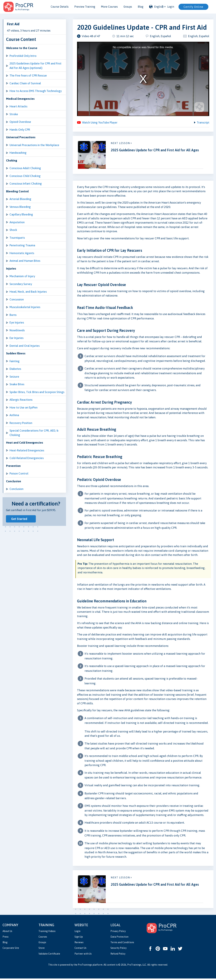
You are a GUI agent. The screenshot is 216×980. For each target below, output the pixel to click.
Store (42, 949)
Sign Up (79, 938)
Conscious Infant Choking (26, 184)
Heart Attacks (18, 106)
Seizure (14, 377)
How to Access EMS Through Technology (36, 91)
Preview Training (85, 7)
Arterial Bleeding (20, 199)
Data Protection (119, 938)
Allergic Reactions (21, 400)
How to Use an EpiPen (24, 407)
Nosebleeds (17, 330)
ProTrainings (85, 966)
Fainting (15, 361)
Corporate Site (11, 949)
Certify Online (193, 7)
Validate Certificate (49, 955)
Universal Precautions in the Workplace (34, 145)
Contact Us (80, 949)
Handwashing (18, 153)
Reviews (79, 944)
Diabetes (15, 369)
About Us (7, 933)
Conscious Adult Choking (25, 168)
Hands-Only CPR (20, 130)
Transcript (203, 123)
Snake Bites (17, 384)
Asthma (14, 415)
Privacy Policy (118, 933)
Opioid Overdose (20, 122)
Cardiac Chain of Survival (25, 83)
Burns (13, 315)
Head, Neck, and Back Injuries (28, 292)
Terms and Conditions (122, 944)
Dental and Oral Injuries (25, 346)
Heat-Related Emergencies (27, 450)
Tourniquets (17, 238)
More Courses (109, 7)
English (156, 7)
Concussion (17, 299)
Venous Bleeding (20, 207)
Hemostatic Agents (22, 253)
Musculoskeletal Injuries (25, 307)
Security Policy (119, 949)
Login (77, 933)
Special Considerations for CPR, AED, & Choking (34, 433)
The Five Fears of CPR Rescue (28, 75)
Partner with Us (83, 955)
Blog (141, 7)
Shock (13, 230)
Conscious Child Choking (25, 176)
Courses (43, 938)
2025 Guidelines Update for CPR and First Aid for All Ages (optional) (35, 66)
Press (6, 938)
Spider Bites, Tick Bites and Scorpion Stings (37, 392)
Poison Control (19, 473)
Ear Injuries (16, 338)
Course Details (60, 7)
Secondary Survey (21, 284)
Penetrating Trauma (22, 245)
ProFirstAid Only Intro (23, 56)
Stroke (14, 114)
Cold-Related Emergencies (27, 458)
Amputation (17, 222)
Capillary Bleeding (21, 214)
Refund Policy (118, 955)
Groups (128, 7)
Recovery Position (21, 423)
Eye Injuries (17, 322)
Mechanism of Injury (22, 276)
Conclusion (16, 489)
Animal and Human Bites (25, 261)
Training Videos (47, 933)
